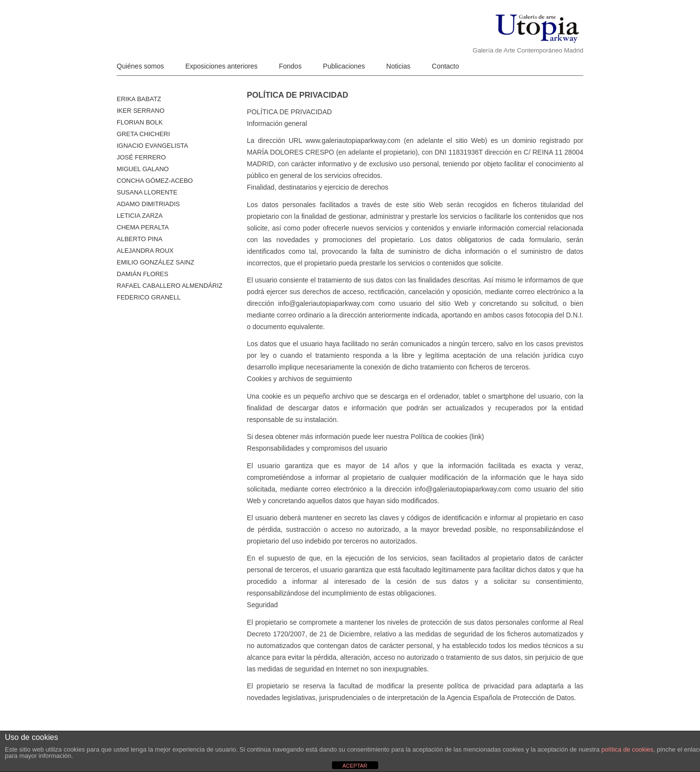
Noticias (399, 66)
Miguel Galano (143, 169)
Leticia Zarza (140, 216)
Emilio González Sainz (156, 262)
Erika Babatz (139, 99)
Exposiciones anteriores (221, 66)
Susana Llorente (147, 192)
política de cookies (627, 749)
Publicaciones (344, 66)
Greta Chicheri (143, 134)
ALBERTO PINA (140, 239)
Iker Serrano (140, 111)
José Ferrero (141, 157)
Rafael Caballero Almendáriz (170, 286)
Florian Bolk (140, 122)
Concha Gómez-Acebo (155, 181)
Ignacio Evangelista (152, 146)
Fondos (290, 66)
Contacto (445, 66)
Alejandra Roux (145, 251)
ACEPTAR (355, 766)
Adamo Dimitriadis (148, 204)
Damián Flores (142, 274)
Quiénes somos (140, 66)
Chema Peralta (143, 227)
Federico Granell (149, 297)
